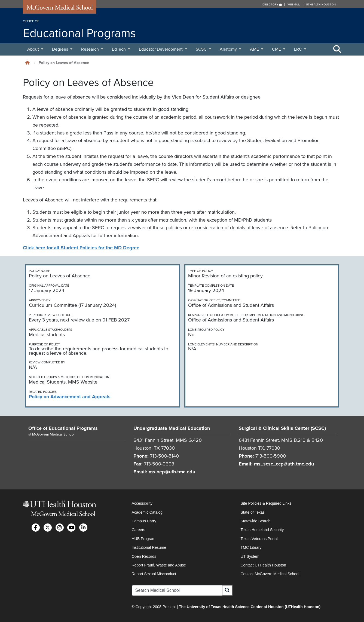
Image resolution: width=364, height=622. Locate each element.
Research (91, 49)
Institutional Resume (149, 547)
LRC (299, 49)
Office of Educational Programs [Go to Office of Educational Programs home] (63, 428)
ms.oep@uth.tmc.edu (172, 472)
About (34, 49)
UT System (250, 556)
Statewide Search (256, 521)
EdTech (119, 49)
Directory (272, 5)
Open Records (144, 556)
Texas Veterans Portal (259, 539)
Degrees (61, 49)
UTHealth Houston (321, 5)
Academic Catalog (147, 512)
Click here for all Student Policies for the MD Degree (81, 248)
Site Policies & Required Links (266, 503)
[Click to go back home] (27, 63)
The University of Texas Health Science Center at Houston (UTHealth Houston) (250, 607)
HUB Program (144, 539)
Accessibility (142, 503)
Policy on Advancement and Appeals (70, 397)
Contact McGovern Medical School (270, 574)
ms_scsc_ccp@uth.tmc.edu (284, 464)
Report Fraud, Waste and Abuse (159, 565)
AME (255, 49)
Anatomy (229, 49)
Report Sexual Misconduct (154, 574)
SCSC (202, 49)
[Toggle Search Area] (337, 50)
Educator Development (161, 49)
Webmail (294, 5)
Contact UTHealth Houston (263, 565)
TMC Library (251, 547)
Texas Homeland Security (262, 530)
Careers (139, 530)
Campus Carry (144, 521)
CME (277, 49)
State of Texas (253, 512)
